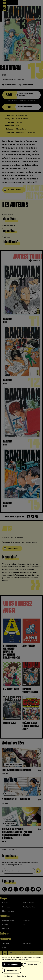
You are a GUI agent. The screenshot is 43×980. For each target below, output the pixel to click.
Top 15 (25, 925)
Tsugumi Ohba (19, 79)
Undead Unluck (28, 903)
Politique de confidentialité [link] (15, 976)
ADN (4, 948)
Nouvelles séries (8, 921)
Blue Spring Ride (29, 907)
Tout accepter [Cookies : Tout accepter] (12, 964)
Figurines (26, 921)
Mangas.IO (27, 943)
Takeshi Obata (8, 79)
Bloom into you (8, 911)
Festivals (6, 929)
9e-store (6, 943)
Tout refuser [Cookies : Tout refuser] (32, 964)
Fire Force (6, 907)
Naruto (5, 903)
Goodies (5, 925)
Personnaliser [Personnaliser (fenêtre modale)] (12, 971)
